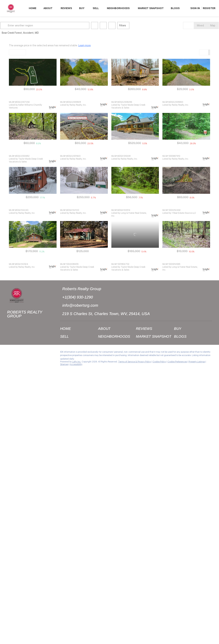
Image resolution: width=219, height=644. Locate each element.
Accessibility (76, 364)
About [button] (48, 8)
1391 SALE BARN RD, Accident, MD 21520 (133, 260)
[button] (13, 25)
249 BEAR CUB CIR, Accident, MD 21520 (30, 260)
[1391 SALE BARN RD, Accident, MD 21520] (135, 234)
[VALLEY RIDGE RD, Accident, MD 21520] (84, 126)
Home (33, 8)
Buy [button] (82, 8)
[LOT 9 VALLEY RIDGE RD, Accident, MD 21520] (33, 72)
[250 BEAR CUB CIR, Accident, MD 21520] (84, 180)
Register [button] (209, 8)
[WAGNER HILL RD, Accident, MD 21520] (135, 180)
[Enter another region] (55, 25)
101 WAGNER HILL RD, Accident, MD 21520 (133, 98)
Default (15, 52)
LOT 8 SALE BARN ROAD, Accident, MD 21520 (186, 206)
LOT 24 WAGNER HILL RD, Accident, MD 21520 (187, 98)
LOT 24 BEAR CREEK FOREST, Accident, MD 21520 (189, 152)
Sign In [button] (195, 8)
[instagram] (17, 353)
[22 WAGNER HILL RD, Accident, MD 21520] (186, 234)
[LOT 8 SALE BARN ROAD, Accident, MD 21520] (186, 180)
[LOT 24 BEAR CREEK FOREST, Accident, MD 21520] (186, 126)
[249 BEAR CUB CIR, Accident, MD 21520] (33, 234)
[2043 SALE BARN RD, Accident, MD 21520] (135, 126)
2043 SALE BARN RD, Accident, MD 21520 (133, 152)
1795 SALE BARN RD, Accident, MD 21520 (30, 152)
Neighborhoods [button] (118, 8)
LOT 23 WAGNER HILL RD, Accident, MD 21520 (84, 98)
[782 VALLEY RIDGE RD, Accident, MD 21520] (84, 234)
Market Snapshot (151, 8)
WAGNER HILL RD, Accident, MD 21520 (131, 206)
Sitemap (64, 364)
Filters (131, 25)
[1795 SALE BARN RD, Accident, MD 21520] (33, 126)
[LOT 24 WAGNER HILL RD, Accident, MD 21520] (186, 72)
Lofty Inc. (77, 362)
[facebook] (10, 353)
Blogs (175, 8)
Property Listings (197, 362)
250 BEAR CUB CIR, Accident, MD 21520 (81, 206)
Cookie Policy (159, 362)
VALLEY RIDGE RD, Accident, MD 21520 (80, 152)
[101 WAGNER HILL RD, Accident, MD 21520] (135, 72)
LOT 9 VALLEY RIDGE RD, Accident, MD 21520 (32, 98)
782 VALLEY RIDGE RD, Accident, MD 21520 (82, 260)
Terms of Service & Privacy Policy (135, 362)
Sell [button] (96, 8)
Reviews (66, 8)
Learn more (85, 45)
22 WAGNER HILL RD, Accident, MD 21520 (184, 260)
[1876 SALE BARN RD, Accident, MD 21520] (33, 180)
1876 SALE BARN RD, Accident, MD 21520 (30, 206)
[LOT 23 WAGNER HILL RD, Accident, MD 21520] (84, 72)
